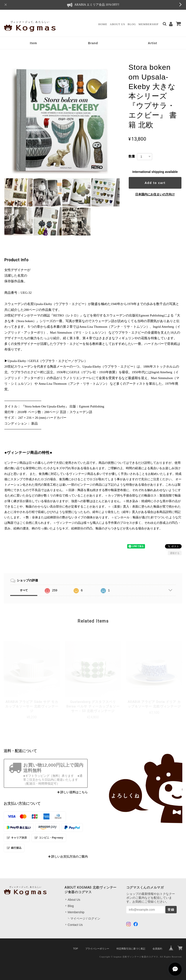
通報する (175, 553)
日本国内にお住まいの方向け (155, 194)
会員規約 (157, 949)
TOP (76, 949)
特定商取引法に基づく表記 (131, 949)
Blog (132, 24)
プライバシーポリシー (97, 949)
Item (34, 43)
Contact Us (75, 925)
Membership (148, 24)
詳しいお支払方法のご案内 (69, 857)
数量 (132, 156)
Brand (93, 43)
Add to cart (155, 183)
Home (103, 24)
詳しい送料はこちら (74, 792)
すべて (24, 590)
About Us (117, 24)
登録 (171, 910)
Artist (152, 43)
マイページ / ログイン (85, 918)
